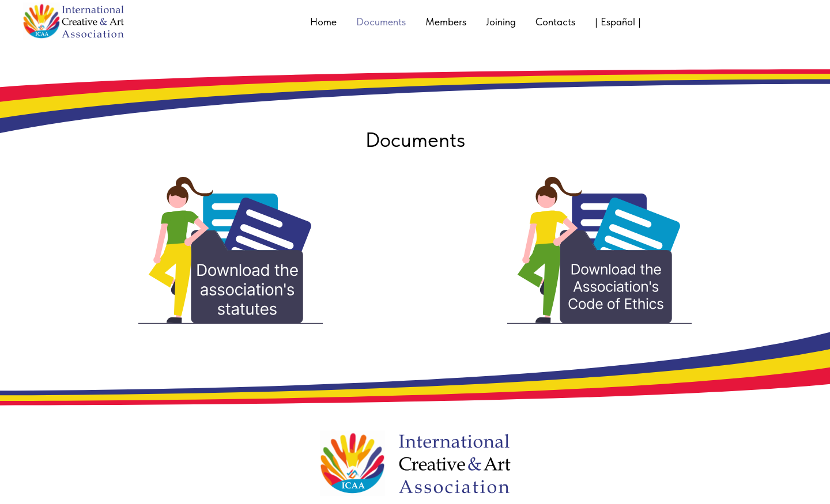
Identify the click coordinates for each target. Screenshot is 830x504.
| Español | (618, 22)
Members (446, 22)
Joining (501, 22)
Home (323, 22)
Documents (381, 22)
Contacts (555, 22)
